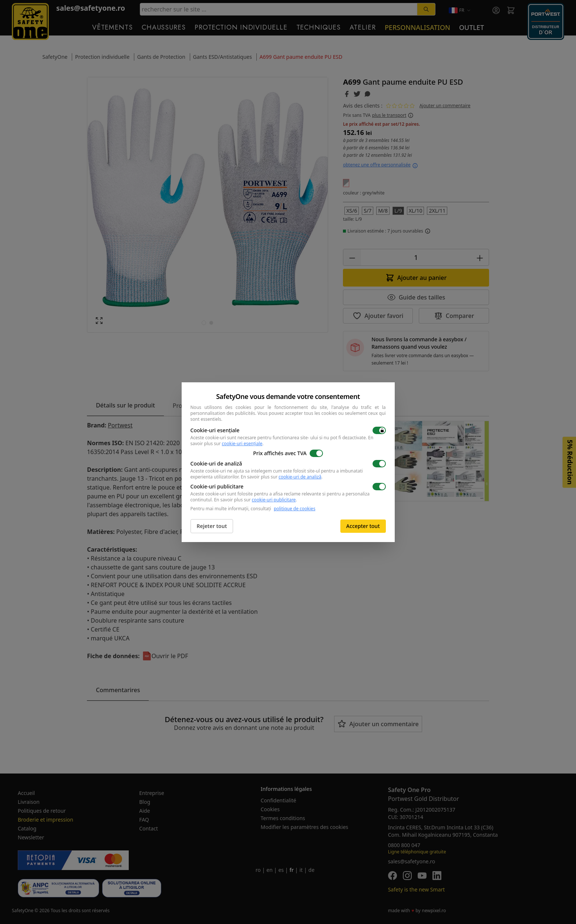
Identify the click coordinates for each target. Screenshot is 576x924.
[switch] (379, 430)
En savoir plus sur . (282, 477)
